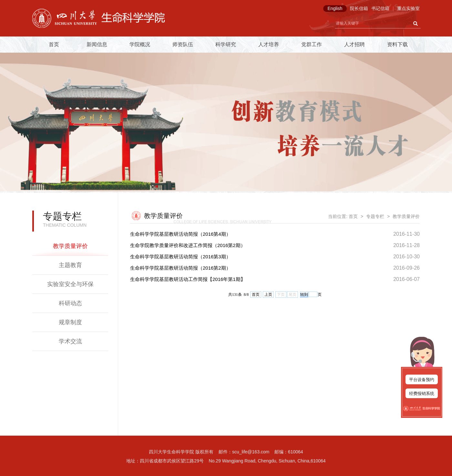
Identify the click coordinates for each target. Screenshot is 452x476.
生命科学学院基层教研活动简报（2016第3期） (180, 257)
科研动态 (70, 303)
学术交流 (70, 341)
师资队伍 (183, 44)
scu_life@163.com (251, 452)
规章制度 (70, 322)
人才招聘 (354, 44)
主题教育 (70, 265)
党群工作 (312, 44)
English (335, 8)
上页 (268, 295)
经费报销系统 (422, 393)
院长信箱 (359, 8)
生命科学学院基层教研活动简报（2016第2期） (180, 268)
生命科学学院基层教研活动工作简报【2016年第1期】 (188, 279)
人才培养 (269, 44)
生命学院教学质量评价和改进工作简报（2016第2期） (188, 245)
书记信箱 (380, 8)
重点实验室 (408, 8)
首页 (54, 44)
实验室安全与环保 (70, 284)
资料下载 (397, 44)
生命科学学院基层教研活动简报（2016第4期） (180, 234)
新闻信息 (97, 44)
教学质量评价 (70, 246)
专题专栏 (375, 216)
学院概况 (140, 44)
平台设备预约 (422, 380)
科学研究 (226, 44)
